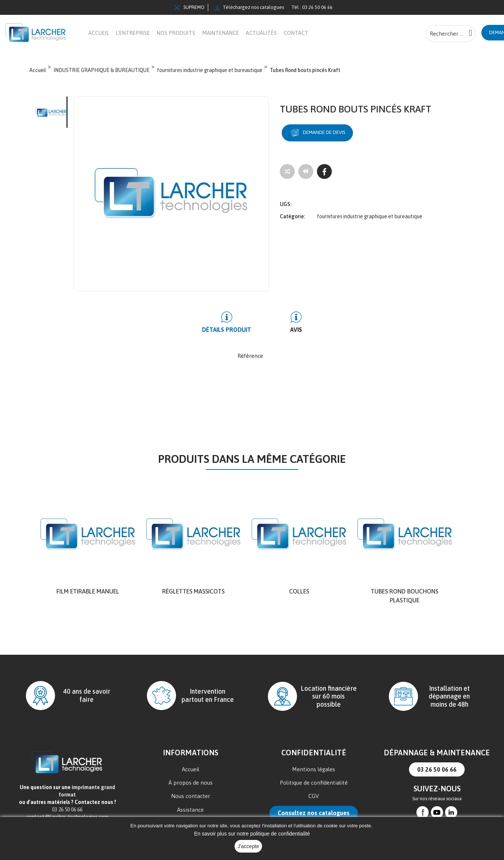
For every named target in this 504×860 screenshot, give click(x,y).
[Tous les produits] (306, 172)
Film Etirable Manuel (88, 592)
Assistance (190, 810)
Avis (289, 330)
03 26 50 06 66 (437, 770)
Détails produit (234, 330)
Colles (299, 592)
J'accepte (248, 846)
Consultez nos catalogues (314, 813)
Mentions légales (314, 770)
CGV (314, 796)
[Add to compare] (287, 172)
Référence (250, 356)
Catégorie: (292, 212)
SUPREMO (189, 7)
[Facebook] (324, 172)
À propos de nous (191, 783)
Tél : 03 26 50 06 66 (312, 7)
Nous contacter (191, 796)
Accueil (191, 770)
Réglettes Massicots (193, 592)
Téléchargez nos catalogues (249, 7)
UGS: (286, 199)
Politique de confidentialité (314, 783)
